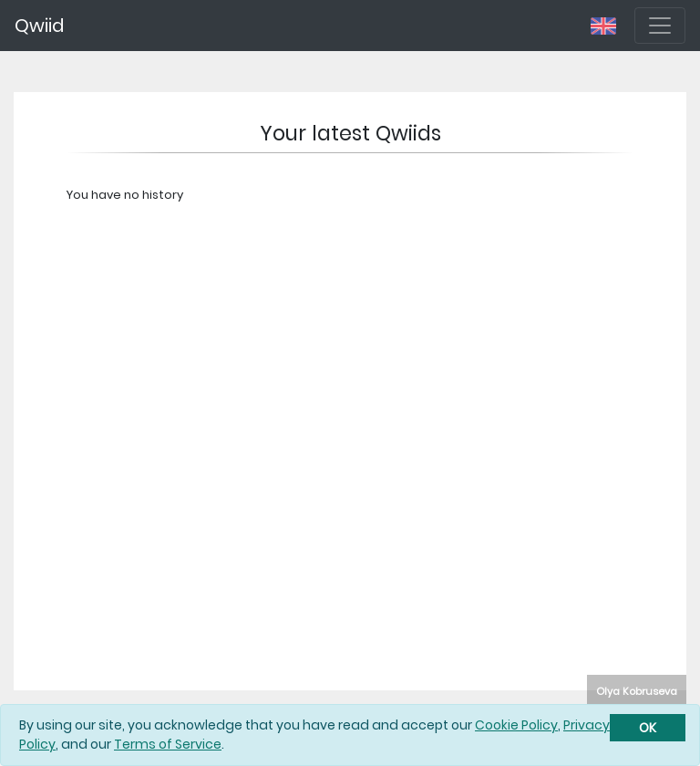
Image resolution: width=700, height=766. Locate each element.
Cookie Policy (516, 725)
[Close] (648, 728)
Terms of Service (168, 744)
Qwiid (39, 26)
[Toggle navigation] (660, 26)
